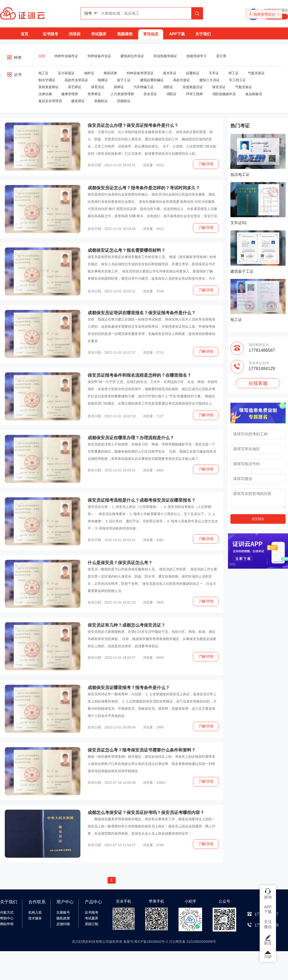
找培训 (75, 34)
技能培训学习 (197, 56)
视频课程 (125, 34)
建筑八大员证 (210, 80)
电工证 (43, 73)
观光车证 (170, 73)
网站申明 (7, 924)
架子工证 (124, 80)
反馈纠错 (63, 924)
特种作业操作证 (66, 56)
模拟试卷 (110, 73)
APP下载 (177, 34)
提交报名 (258, 519)
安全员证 (150, 94)
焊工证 (234, 73)
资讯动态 (151, 34)
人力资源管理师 (122, 94)
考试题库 (99, 34)
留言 (268, 940)
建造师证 (78, 101)
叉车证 (214, 73)
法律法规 (45, 94)
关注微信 (268, 924)
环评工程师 (194, 94)
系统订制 (91, 924)
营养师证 (94, 94)
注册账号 (63, 912)
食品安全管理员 (50, 101)
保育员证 (98, 87)
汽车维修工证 (144, 87)
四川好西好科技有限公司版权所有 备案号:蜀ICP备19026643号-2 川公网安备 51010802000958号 (144, 942)
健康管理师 (70, 94)
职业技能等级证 (165, 56)
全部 (42, 56)
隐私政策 (63, 918)
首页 (24, 34)
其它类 (221, 56)
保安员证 (219, 87)
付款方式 (7, 912)
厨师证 (119, 87)
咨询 (268, 894)
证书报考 (50, 34)
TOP (268, 955)
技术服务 (35, 918)
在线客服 (258, 383)
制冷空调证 (47, 80)
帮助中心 (7, 918)
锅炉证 (89, 73)
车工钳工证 (237, 80)
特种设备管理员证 (140, 73)
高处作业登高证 (76, 80)
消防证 (168, 87)
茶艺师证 (75, 87)
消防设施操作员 (224, 94)
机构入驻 (35, 912)
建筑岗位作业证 (132, 56)
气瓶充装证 (256, 73)
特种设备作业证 (99, 56)
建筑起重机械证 (152, 80)
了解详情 (206, 164)
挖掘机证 (124, 101)
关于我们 (203, 34)
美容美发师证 (48, 87)
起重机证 (193, 73)
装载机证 (101, 101)
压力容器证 (66, 73)
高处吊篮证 (181, 80)
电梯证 (103, 80)
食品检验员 (254, 94)
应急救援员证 (193, 87)
